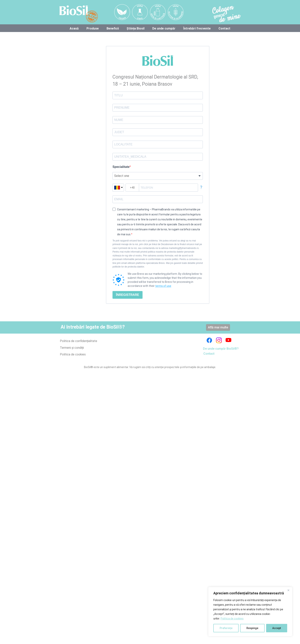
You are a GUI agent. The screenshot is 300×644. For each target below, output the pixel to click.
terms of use (163, 286)
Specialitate (121, 167)
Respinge (252, 628)
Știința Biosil (136, 28)
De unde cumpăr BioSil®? (221, 349)
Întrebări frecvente (197, 28)
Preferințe (226, 628)
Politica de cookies (232, 619)
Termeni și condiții (72, 348)
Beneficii (113, 28)
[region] (250, 612)
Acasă (74, 28)
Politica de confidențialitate (79, 341)
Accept (277, 628)
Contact (224, 28)
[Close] (288, 590)
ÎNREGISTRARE (128, 295)
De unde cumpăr (164, 28)
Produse (93, 28)
